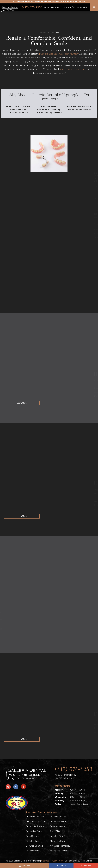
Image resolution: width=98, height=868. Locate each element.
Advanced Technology (60, 846)
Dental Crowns (32, 836)
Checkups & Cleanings (36, 821)
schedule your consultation (72, 69)
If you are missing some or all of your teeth (59, 54)
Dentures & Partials (34, 846)
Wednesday (61, 797)
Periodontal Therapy (35, 826)
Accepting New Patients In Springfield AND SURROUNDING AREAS (49, 2)
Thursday (60, 801)
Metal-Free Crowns (59, 841)
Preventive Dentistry (35, 817)
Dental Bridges (32, 841)
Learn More (22, 403)
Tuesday (59, 793)
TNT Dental (86, 861)
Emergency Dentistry (59, 851)
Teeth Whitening (57, 831)
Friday (58, 804)
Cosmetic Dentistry (59, 821)
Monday (59, 790)
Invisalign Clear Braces (60, 836)
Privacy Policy (57, 861)
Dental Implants (33, 851)
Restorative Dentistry (35, 831)
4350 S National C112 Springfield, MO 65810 (66, 7)
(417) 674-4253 (32, 7)
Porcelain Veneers (58, 826)
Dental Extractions (58, 817)
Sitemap (45, 861)
